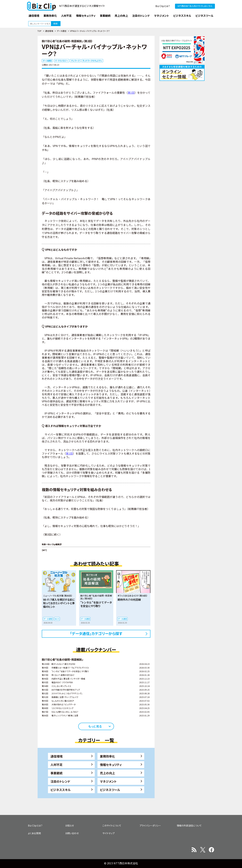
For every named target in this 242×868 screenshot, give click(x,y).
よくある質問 (34, 833)
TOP (39, 31)
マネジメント (108, 781)
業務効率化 (107, 756)
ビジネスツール (110, 790)
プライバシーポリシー (150, 825)
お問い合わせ (72, 833)
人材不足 (56, 765)
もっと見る (95, 726)
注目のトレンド (60, 781)
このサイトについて (112, 825)
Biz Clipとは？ (163, 6)
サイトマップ (109, 833)
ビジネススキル (61, 790)
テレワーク (75, 61)
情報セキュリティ (111, 765)
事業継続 (56, 773)
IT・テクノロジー (62, 61)
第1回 (131, 93)
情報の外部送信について (189, 825)
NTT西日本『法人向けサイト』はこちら (195, 6)
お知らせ (70, 825)
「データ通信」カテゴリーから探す (96, 633)
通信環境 (49, 31)
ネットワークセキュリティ (92, 61)
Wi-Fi (57, 619)
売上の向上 (107, 773)
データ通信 (62, 31)
